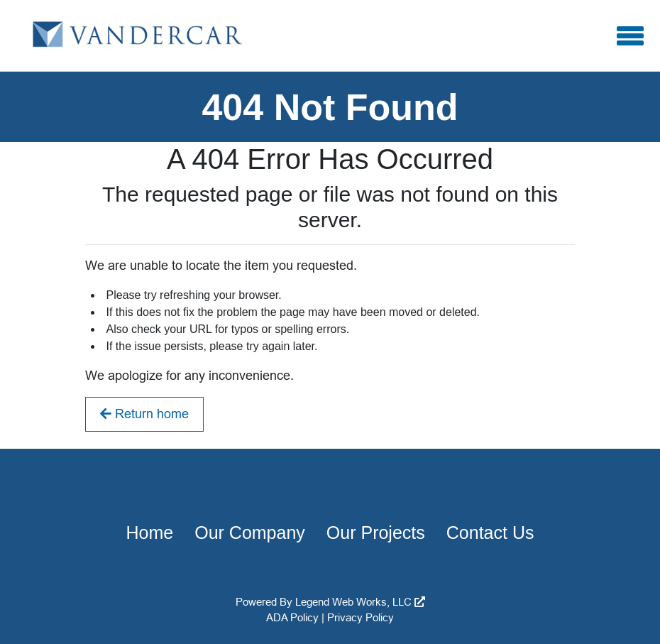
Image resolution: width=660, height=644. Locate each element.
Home (150, 533)
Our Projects (376, 533)
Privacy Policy (361, 617)
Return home (144, 414)
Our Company (250, 533)
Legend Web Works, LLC (360, 602)
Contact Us (490, 533)
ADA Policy (292, 617)
